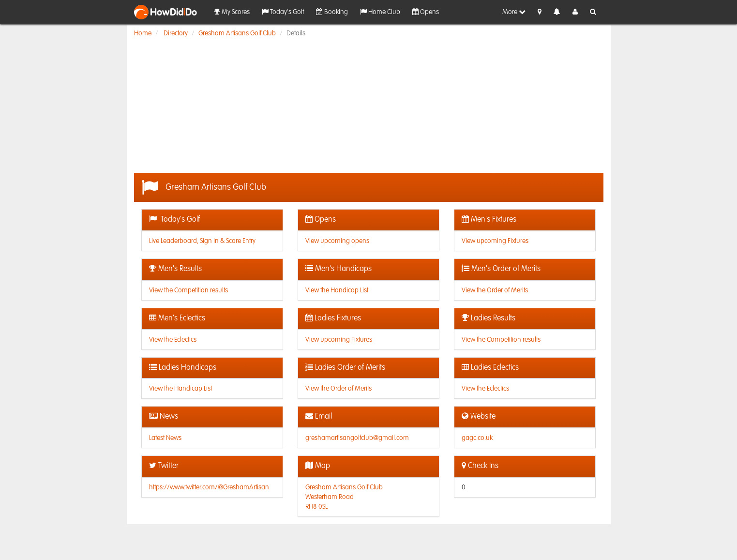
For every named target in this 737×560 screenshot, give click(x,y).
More (514, 12)
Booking (332, 12)
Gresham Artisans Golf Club (237, 33)
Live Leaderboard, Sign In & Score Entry (202, 241)
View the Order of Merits (495, 290)
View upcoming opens (337, 241)
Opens (426, 12)
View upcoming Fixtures (495, 241)
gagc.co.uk (477, 438)
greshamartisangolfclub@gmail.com (357, 438)
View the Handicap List (337, 290)
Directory (176, 33)
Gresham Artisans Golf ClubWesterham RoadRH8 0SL (344, 497)
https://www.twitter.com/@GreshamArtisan (209, 487)
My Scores (232, 12)
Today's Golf (283, 12)
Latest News (165, 438)
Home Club (380, 12)
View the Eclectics (173, 340)
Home (143, 33)
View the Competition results (188, 290)
